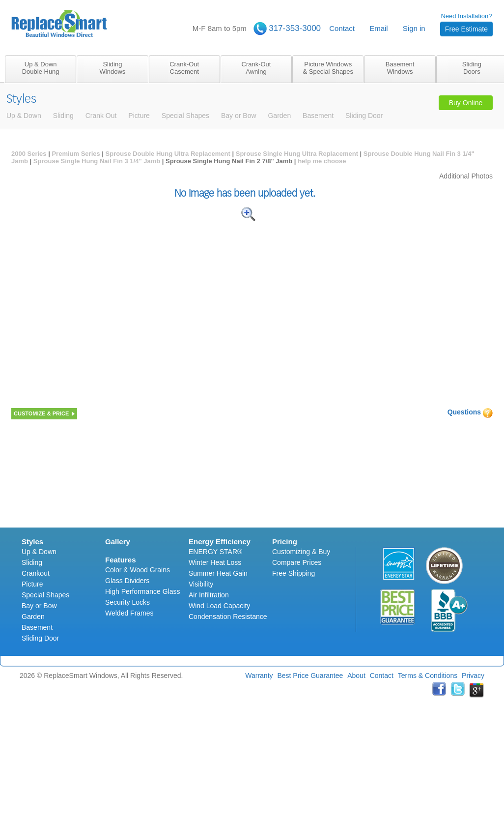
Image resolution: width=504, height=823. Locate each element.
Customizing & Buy (301, 552)
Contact (342, 28)
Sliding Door (40, 638)
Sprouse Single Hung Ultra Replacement (297, 154)
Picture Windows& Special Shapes (328, 68)
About (356, 676)
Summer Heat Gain (218, 573)
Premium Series (76, 154)
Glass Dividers (127, 581)
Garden (33, 617)
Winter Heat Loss (215, 562)
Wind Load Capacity (219, 606)
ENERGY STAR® (215, 552)
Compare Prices (297, 562)
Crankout (36, 573)
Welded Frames (129, 613)
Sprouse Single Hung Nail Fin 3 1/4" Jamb (97, 161)
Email (379, 28)
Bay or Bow (39, 606)
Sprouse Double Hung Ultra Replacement (168, 154)
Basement (37, 627)
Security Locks (127, 602)
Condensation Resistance (228, 617)
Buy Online (466, 103)
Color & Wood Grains (138, 570)
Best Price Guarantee (310, 676)
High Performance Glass (143, 591)
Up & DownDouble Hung (41, 68)
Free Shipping (294, 573)
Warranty (259, 676)
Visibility (201, 584)
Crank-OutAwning (256, 68)
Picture (32, 584)
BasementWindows (400, 68)
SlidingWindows (113, 68)
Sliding (32, 562)
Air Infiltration (209, 595)
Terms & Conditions (428, 676)
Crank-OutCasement (184, 68)
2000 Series (29, 154)
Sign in (414, 28)
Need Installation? (466, 24)
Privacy (473, 676)
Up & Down (39, 552)
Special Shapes (45, 595)
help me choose (322, 161)
